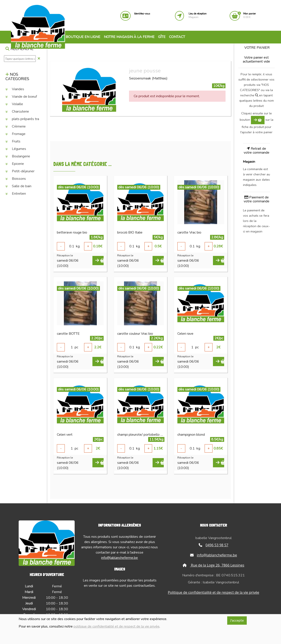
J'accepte (237, 621)
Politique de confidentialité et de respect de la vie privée (213, 592)
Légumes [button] (16, 149)
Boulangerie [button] (18, 156)
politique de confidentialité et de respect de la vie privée (116, 626)
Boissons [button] (16, 179)
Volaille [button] (14, 104)
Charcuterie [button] (17, 112)
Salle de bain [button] (18, 186)
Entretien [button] (16, 194)
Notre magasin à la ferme (129, 37)
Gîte (162, 37)
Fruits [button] (13, 141)
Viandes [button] (15, 89)
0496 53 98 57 (213, 545)
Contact (177, 37)
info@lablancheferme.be (120, 558)
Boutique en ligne (81, 37)
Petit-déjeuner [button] (20, 171)
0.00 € (249, 15)
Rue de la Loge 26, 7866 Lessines (213, 565)
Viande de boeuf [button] (21, 97)
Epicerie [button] (15, 164)
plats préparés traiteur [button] (26, 119)
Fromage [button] (15, 134)
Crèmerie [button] (16, 126)
